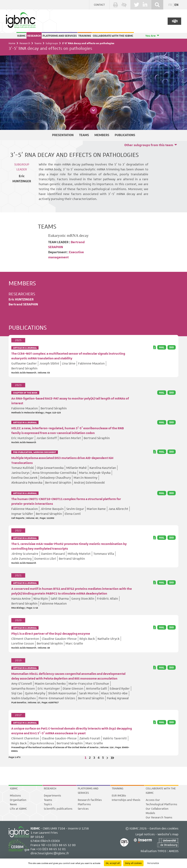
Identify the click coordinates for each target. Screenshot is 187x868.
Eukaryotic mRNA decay (68, 235)
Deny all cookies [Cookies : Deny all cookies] (133, 863)
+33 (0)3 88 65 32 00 (61, 845)
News (13, 804)
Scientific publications (58, 809)
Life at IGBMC (18, 809)
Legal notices (145, 834)
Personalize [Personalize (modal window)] (153, 863)
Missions (15, 796)
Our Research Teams (159, 817)
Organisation (18, 800)
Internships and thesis (126, 800)
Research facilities (90, 800)
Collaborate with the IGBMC (113, 36)
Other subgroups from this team (149, 145)
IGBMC (21, 36)
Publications (125, 135)
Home (12, 43)
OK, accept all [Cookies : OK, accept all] (113, 863)
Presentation (63, 135)
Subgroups (52, 43)
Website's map (168, 834)
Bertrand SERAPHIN (23, 304)
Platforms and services (60, 36)
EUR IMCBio (119, 796)
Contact (99, 5)
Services (83, 809)
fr (170, 5)
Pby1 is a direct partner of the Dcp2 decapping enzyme (51, 634)
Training (85, 36)
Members (102, 135)
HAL (162, 347)
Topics (48, 804)
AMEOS (174, 851)
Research (34, 36)
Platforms (84, 804)
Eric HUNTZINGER (21, 300)
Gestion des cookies (164, 828)
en (176, 5)
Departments (52, 796)
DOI (172, 347)
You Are (150, 36)
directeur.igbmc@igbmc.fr (50, 853)
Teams (38, 43)
